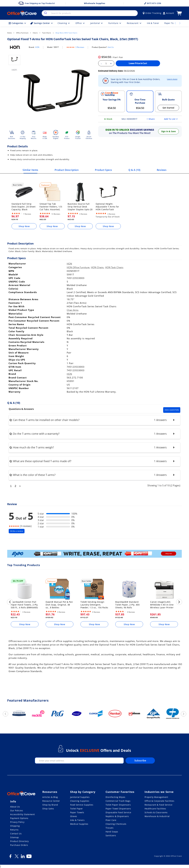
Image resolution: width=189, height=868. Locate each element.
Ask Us (111, 47)
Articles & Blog (50, 797)
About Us (15, 807)
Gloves (74, 816)
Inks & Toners (77, 820)
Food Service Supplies (82, 805)
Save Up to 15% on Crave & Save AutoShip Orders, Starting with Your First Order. (135, 81)
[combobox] (90, 13)
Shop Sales (48, 809)
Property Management (156, 797)
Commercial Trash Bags (118, 801)
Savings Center (42, 23)
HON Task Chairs (114, 267)
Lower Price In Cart (138, 63)
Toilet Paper (76, 809)
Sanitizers (111, 835)
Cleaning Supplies (80, 801)
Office (80, 23)
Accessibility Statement (23, 814)
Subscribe (140, 760)
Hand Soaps (112, 832)
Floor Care (111, 820)
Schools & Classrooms (156, 812)
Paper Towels (77, 812)
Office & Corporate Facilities (159, 801)
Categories (18, 23)
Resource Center (51, 801)
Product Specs (104, 170)
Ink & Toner (153, 23)
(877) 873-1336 (153, 3)
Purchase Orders (19, 845)
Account (168, 13)
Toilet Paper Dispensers (118, 805)
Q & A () (134, 170)
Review (12, 504)
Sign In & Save (168, 131)
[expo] (94, 554)
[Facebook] (10, 857)
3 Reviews (80, 47)
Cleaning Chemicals (116, 824)
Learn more (172, 79)
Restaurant (134, 23)
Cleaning (64, 23)
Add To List (171, 119)
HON (37, 47)
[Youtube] (29, 857)
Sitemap (15, 837)
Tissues (110, 828)
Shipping (15, 826)
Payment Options (19, 818)
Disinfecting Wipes (115, 797)
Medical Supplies (79, 824)
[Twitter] (17, 857)
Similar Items (30, 170)
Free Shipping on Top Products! (36, 3)
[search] (45, 13)
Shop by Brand (50, 805)
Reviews (162, 170)
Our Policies (17, 810)
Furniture (115, 23)
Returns (14, 830)
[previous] (10, 602)
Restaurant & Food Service (159, 805)
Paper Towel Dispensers (118, 809)
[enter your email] (79, 761)
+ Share (151, 119)
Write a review (17, 531)
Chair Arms (73, 310)
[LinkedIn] (23, 857)
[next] (179, 602)
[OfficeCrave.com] (21, 794)
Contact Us (16, 834)
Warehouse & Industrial (157, 816)
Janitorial (97, 23)
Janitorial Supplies (80, 797)
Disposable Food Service (118, 812)
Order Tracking (152, 13)
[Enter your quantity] (106, 63)
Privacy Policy (17, 822)
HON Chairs (97, 267)
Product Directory (19, 841)
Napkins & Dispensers (117, 816)
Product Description (67, 170)
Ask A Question (172, 410)
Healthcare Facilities (155, 809)
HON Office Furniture (78, 267)
